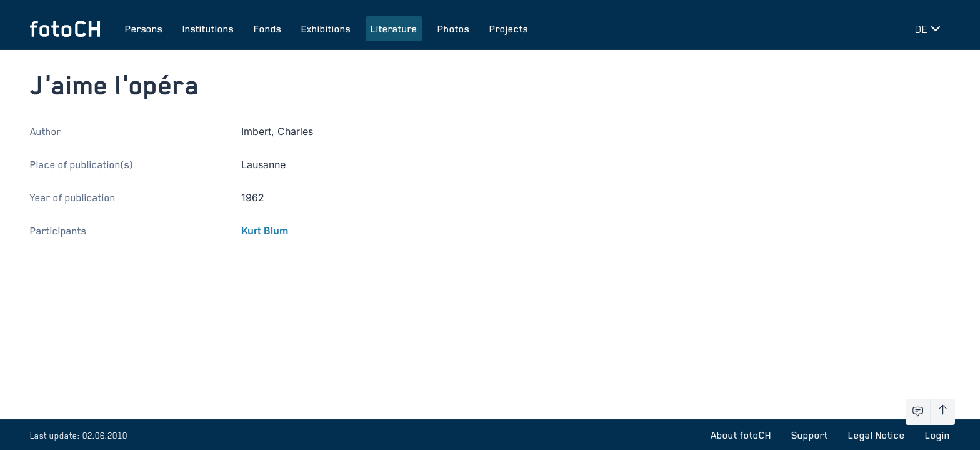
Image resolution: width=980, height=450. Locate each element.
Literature (394, 29)
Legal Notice (877, 435)
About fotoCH (741, 435)
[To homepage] (65, 29)
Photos (453, 29)
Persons (144, 29)
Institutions (208, 29)
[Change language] (930, 29)
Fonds (267, 29)
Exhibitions (326, 29)
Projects (509, 29)
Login (937, 435)
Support (810, 435)
